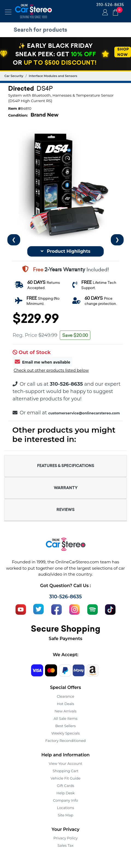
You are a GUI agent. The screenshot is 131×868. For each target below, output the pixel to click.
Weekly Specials (65, 733)
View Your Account (66, 763)
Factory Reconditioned (65, 741)
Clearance (65, 696)
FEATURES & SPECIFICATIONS (66, 466)
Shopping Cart (66, 771)
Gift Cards (65, 786)
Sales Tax (65, 845)
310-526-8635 (110, 5)
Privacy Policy (65, 838)
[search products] (67, 30)
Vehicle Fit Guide (65, 778)
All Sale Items (65, 718)
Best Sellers (66, 726)
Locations (66, 808)
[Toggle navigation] (8, 12)
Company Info (65, 800)
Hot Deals (65, 704)
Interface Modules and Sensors (53, 76)
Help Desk (66, 793)
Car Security (14, 76)
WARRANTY (66, 488)
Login (104, 13)
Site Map (66, 815)
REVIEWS (65, 510)
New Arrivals (65, 711)
